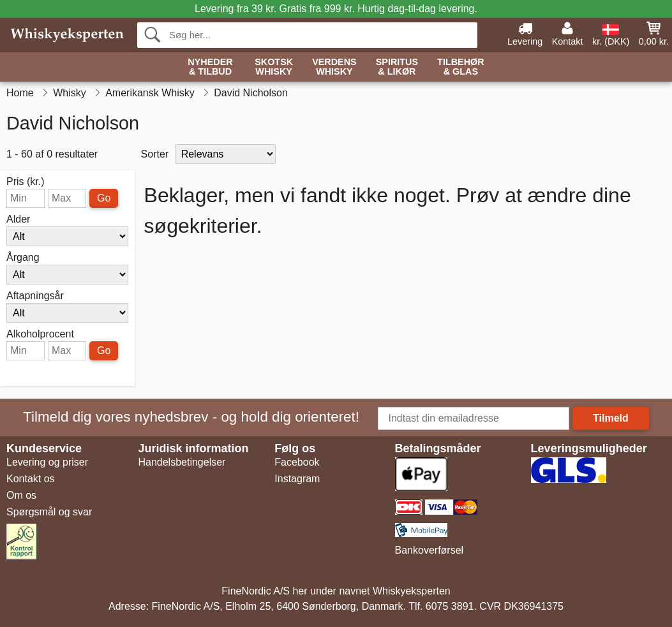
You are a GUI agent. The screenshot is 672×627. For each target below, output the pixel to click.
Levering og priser (47, 462)
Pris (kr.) (26, 182)
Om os (21, 495)
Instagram (297, 479)
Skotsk (274, 67)
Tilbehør (461, 67)
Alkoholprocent (40, 334)
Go (104, 198)
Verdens (334, 67)
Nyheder (210, 67)
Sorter (155, 154)
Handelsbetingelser (182, 462)
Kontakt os (31, 479)
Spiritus (397, 67)
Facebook (297, 462)
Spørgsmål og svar (49, 512)
